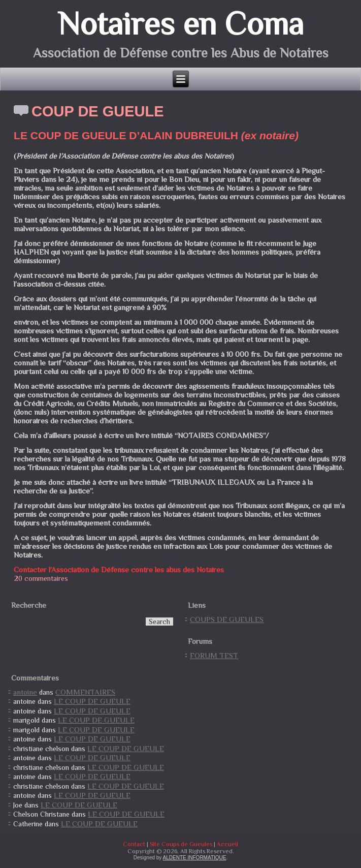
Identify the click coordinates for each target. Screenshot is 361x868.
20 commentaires (41, 578)
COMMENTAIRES (85, 692)
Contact (134, 844)
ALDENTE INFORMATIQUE (195, 858)
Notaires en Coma (180, 23)
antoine (25, 692)
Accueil (227, 844)
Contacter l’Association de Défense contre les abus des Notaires (119, 569)
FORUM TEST (214, 655)
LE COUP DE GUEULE (92, 701)
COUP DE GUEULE (98, 111)
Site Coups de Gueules (181, 844)
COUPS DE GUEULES (227, 619)
